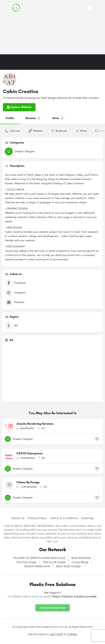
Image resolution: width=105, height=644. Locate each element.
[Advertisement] (52, 27)
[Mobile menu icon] (7, 8)
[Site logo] (17, 8)
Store (58, 118)
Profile (10, 118)
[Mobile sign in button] (81, 8)
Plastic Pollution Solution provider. (75, 596)
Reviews (33, 118)
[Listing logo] (10, 80)
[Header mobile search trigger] (99, 8)
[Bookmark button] (97, 439)
